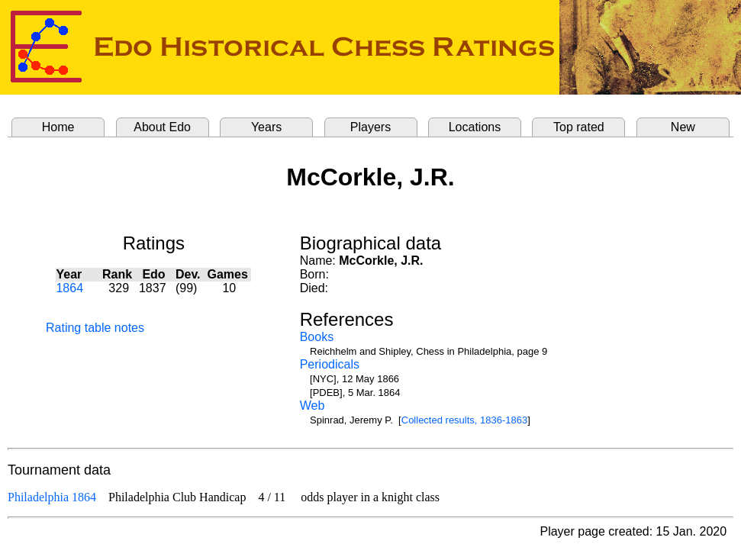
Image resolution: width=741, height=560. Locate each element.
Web (313, 406)
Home (58, 127)
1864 (69, 288)
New (683, 127)
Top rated (579, 127)
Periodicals (330, 364)
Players (370, 127)
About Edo (162, 127)
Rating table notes (95, 328)
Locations (475, 127)
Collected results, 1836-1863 (465, 420)
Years (266, 127)
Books (317, 337)
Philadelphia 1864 (52, 497)
